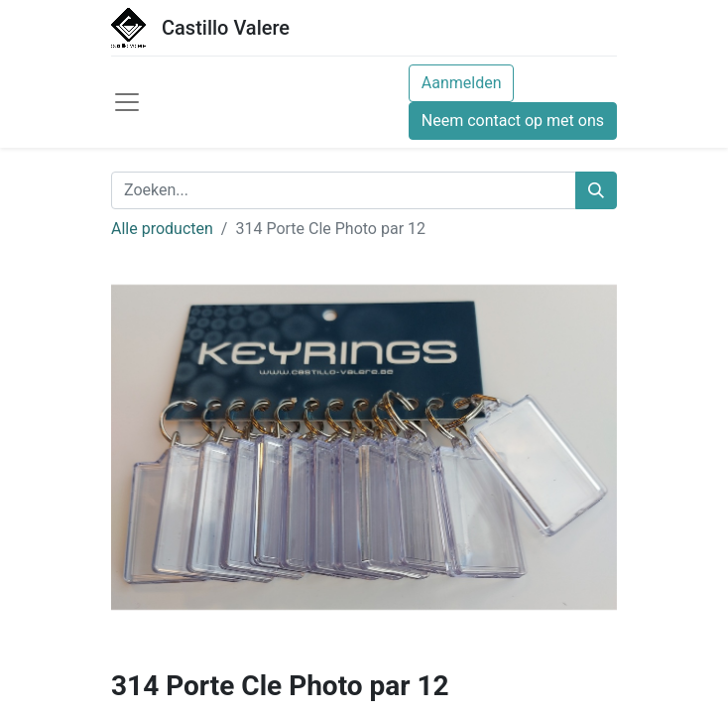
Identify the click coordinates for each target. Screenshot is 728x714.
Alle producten (162, 229)
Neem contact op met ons (513, 120)
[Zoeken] (596, 190)
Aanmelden (462, 83)
